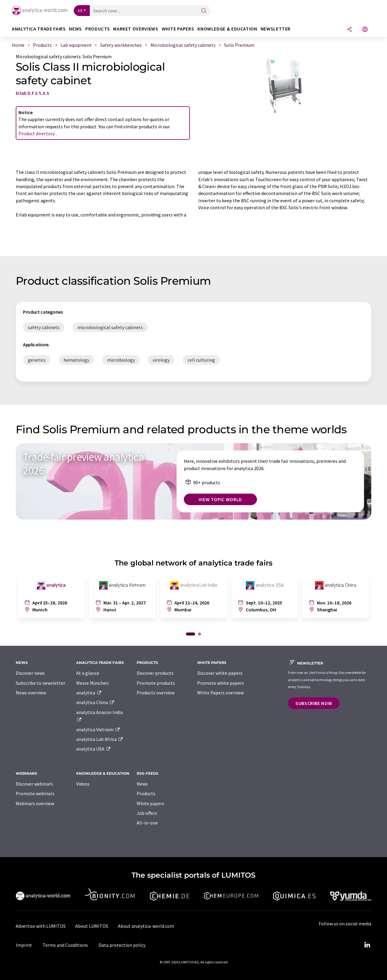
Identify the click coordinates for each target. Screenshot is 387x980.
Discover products (155, 673)
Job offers (147, 813)
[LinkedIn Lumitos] (367, 945)
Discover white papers (220, 673)
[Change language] (365, 30)
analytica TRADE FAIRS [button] (39, 29)
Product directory (37, 133)
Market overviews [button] (136, 29)
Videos (83, 784)
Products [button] (98, 29)
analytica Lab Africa (100, 739)
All (80, 11)
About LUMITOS (92, 926)
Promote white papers (221, 683)
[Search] (204, 11)
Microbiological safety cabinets (48, 56)
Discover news (30, 673)
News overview (31, 693)
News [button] (75, 29)
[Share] (350, 30)
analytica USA (94, 749)
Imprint (24, 945)
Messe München (92, 683)
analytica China (95, 702)
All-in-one (147, 823)
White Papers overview (220, 693)
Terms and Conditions (65, 945)
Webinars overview (35, 803)
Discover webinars (34, 784)
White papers (150, 803)
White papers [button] (178, 29)
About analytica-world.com (146, 926)
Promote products (156, 683)
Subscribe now (314, 703)
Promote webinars (35, 793)
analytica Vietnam (98, 729)
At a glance (88, 673)
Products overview (156, 693)
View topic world (220, 499)
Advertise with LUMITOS (41, 926)
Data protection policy (122, 945)
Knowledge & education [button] (227, 29)
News (142, 784)
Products (146, 793)
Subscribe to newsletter (41, 683)
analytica (89, 693)
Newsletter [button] (276, 29)
